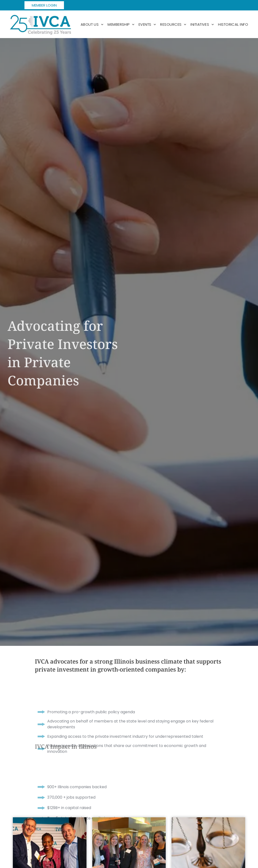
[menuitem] (92, 24)
